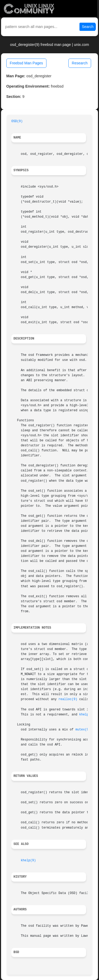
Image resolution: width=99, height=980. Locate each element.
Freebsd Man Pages (26, 63)
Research (80, 63)
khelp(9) (87, 715)
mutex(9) (83, 730)
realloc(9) (68, 699)
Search (88, 27)
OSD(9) (17, 121)
